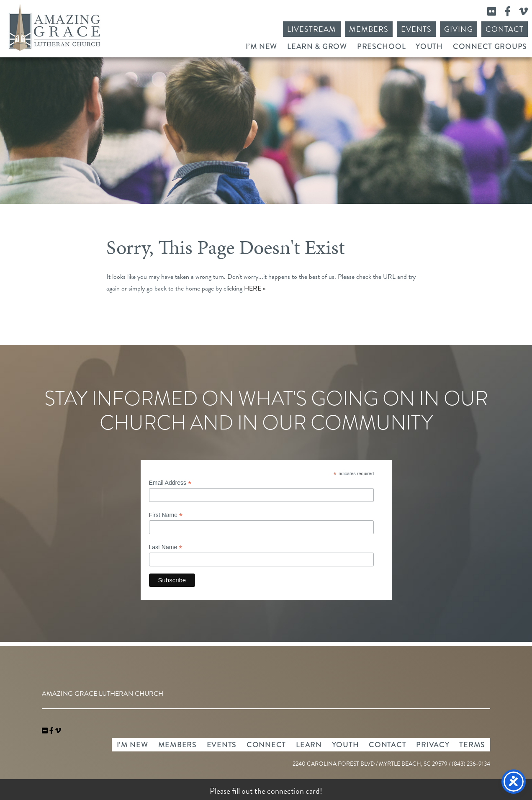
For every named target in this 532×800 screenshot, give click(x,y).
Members (369, 29)
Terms (472, 745)
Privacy (433, 745)
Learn (309, 745)
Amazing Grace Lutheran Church (54, 28)
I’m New (261, 46)
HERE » (255, 288)
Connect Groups (490, 46)
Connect (266, 745)
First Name (166, 515)
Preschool (381, 46)
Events (416, 29)
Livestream (312, 29)
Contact (505, 29)
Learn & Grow (317, 46)
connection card (293, 791)
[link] (46, 731)
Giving (458, 29)
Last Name (166, 547)
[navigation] (58, 731)
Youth (429, 46)
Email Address (170, 483)
